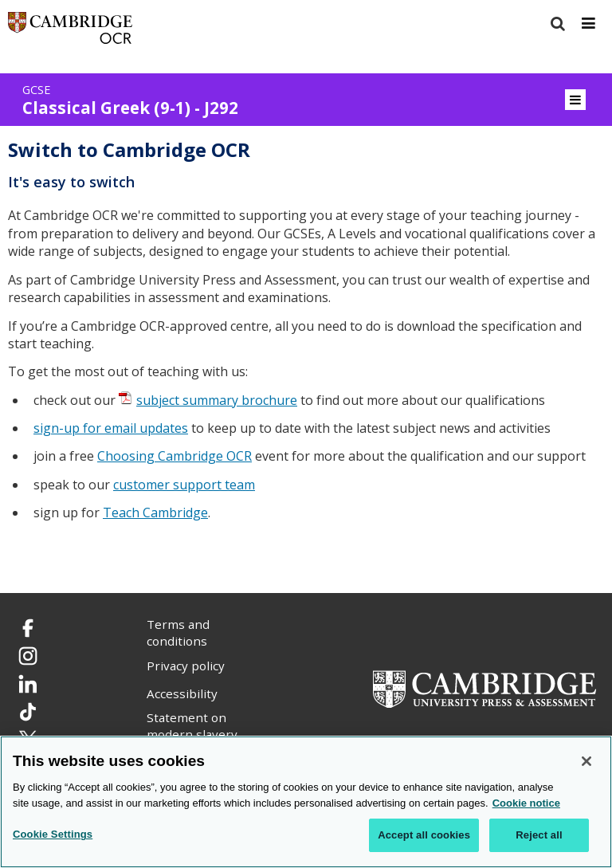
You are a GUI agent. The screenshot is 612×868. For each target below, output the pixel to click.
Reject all (539, 835)
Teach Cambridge (155, 513)
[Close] (586, 761)
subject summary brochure (217, 400)
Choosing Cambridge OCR (175, 456)
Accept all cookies (424, 835)
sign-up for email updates (111, 428)
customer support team (184, 485)
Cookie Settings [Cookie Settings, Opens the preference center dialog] (53, 834)
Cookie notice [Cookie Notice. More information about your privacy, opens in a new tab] (526, 803)
